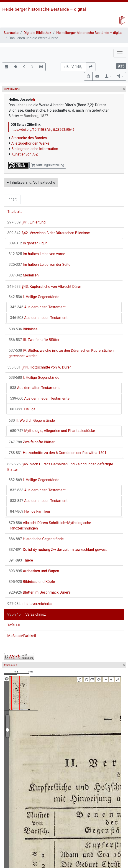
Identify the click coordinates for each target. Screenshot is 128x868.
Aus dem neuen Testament (39, 318)
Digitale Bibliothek (37, 33)
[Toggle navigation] (120, 53)
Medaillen (24, 275)
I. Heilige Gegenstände (34, 297)
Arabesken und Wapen (34, 571)
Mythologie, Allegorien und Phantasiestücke (52, 431)
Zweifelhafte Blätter (32, 442)
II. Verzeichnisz (27, 614)
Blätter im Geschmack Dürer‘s (40, 592)
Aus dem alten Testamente (35, 388)
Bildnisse (23, 329)
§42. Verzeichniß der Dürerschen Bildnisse (49, 233)
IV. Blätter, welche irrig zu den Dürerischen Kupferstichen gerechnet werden (61, 353)
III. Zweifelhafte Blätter (34, 340)
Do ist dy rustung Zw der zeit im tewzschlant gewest (58, 550)
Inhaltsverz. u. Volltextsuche (31, 182)
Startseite (11, 33)
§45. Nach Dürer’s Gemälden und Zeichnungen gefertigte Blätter (60, 467)
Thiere (21, 560)
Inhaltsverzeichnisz (30, 604)
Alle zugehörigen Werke (30, 143)
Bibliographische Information (35, 149)
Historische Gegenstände (36, 539)
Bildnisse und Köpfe (32, 582)
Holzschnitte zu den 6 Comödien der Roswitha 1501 (58, 453)
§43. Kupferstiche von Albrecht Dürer (44, 287)
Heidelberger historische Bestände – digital (44, 9)
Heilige (23, 409)
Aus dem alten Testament (38, 307)
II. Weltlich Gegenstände (32, 420)
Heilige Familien (30, 511)
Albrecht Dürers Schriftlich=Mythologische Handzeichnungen (50, 526)
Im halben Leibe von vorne (37, 254)
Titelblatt (14, 212)
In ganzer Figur (28, 243)
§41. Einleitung (26, 222)
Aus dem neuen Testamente (40, 398)
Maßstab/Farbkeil (22, 636)
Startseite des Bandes (29, 138)
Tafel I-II (14, 625)
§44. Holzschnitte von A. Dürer (39, 367)
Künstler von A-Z (25, 154)
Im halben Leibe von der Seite (40, 265)
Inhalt (12, 199)
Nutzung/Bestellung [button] (48, 165)
